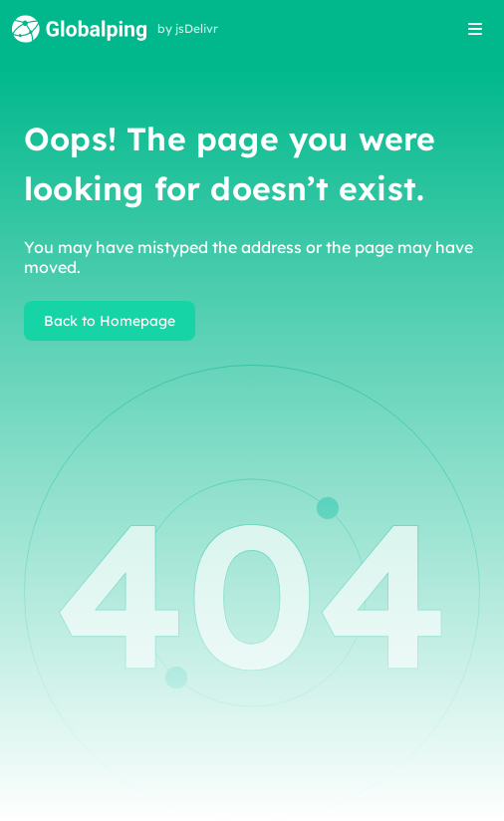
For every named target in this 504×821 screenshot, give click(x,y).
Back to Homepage (110, 321)
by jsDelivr (188, 29)
